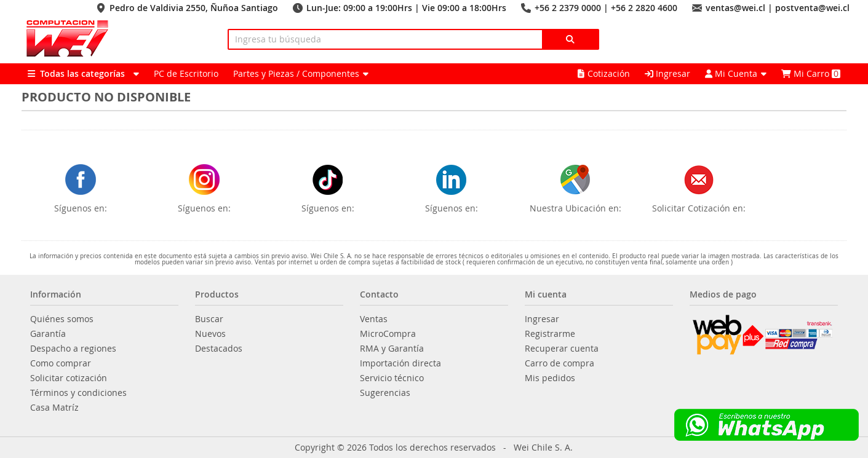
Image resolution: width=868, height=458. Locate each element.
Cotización (604, 73)
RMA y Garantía (392, 349)
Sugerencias (385, 393)
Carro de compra (559, 363)
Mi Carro (811, 73)
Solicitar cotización (69, 378)
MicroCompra (388, 334)
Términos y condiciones (78, 393)
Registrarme (550, 334)
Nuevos (210, 334)
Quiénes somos (62, 319)
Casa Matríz (54, 408)
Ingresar (667, 73)
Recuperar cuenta (562, 349)
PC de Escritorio (186, 73)
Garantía (48, 334)
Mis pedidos (550, 378)
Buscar (209, 319)
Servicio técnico (392, 378)
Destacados (219, 349)
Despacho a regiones (73, 349)
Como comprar (61, 363)
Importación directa (400, 363)
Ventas (374, 319)
